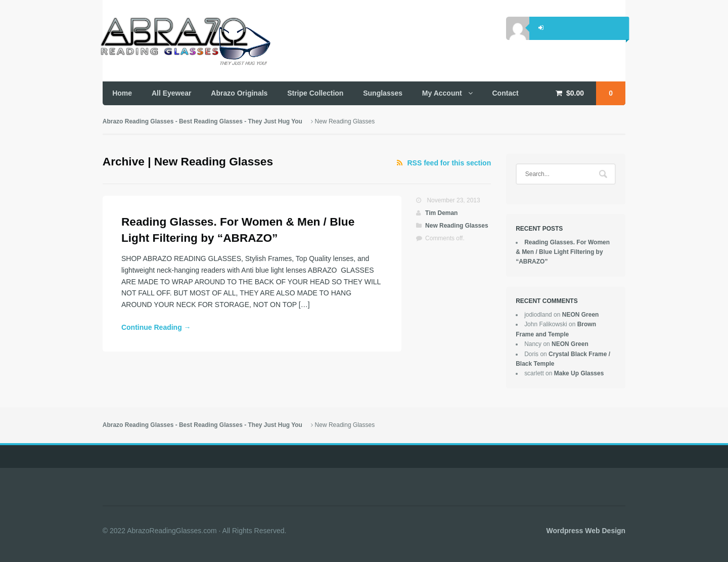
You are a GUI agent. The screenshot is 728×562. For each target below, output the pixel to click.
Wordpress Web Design (586, 531)
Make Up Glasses (579, 373)
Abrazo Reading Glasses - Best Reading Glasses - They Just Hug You (202, 121)
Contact (506, 93)
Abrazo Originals (239, 93)
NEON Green (581, 315)
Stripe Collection (315, 93)
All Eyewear (172, 93)
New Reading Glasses (457, 226)
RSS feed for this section (449, 163)
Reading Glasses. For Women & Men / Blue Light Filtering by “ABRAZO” (563, 252)
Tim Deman (441, 213)
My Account (442, 93)
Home (122, 93)
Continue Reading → (156, 327)
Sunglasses (383, 93)
